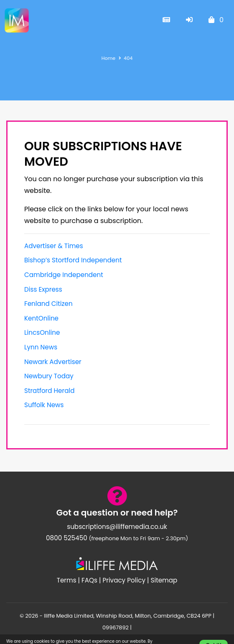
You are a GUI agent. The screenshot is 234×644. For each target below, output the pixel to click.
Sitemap (164, 580)
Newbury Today (49, 376)
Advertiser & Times (54, 246)
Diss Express (43, 289)
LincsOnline (42, 332)
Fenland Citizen (48, 304)
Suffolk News (44, 405)
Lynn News (41, 347)
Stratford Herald (49, 391)
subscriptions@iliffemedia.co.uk (117, 527)
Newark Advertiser (53, 362)
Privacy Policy (124, 580)
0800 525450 (67, 538)
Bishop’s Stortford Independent (73, 260)
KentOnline (41, 318)
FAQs (89, 580)
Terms (67, 580)
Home (108, 58)
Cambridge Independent (64, 275)
